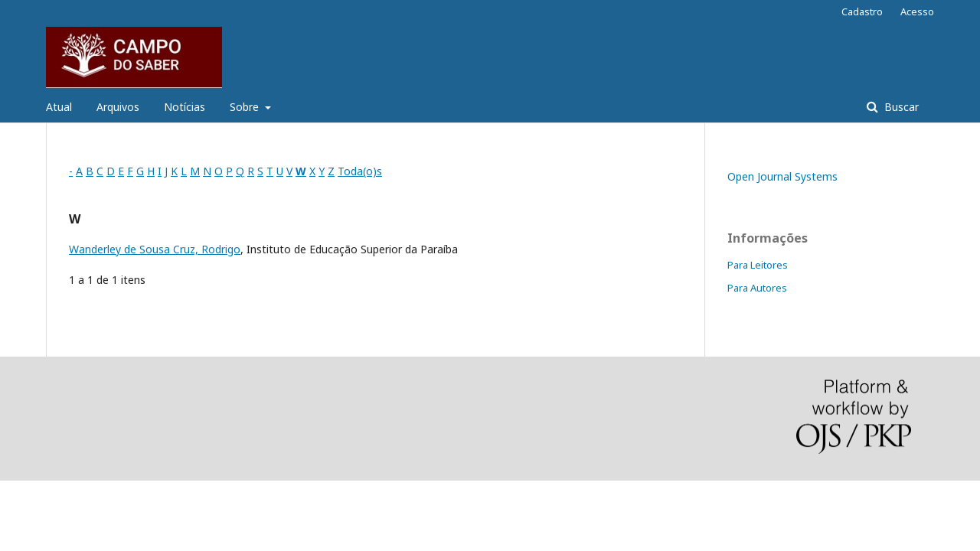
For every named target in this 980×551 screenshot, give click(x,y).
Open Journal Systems (782, 176)
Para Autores (757, 288)
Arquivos (118, 107)
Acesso (917, 11)
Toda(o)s (360, 171)
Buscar (900, 107)
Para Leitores (758, 265)
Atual (59, 107)
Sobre (246, 107)
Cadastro (862, 11)
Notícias (185, 107)
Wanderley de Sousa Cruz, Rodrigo (155, 249)
